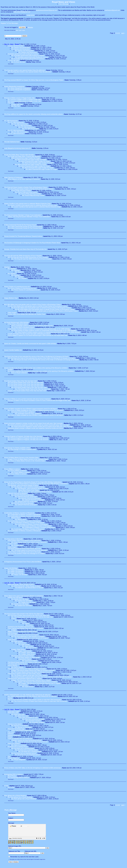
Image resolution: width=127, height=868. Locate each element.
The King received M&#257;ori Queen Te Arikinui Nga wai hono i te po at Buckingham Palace (34, 80)
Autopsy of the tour (14, 735)
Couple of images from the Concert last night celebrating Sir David (29, 334)
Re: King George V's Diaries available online (22, 449)
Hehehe (10, 734)
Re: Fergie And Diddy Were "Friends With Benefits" (24, 156)
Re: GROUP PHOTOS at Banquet (22, 495)
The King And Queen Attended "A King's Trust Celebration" (23, 215)
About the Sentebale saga (16, 729)
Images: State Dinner (18, 649)
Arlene (14, 619)
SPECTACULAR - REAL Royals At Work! (21, 584)
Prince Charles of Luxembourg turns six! (17, 287)
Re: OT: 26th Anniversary (16, 122)
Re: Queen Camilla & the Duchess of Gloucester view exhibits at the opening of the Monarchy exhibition (41, 371)
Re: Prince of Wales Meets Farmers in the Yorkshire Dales (26, 461)
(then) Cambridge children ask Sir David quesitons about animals (32, 326)
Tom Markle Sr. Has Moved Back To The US (29, 588)
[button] (41, 841)
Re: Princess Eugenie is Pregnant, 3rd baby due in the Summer (28, 438)
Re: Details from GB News (20, 599)
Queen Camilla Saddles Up (13, 350)
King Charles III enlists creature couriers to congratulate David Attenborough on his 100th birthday (39, 329)
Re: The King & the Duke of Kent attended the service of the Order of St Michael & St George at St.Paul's (41, 358)
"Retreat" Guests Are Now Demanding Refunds (26, 740)
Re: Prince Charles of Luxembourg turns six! (22, 288)
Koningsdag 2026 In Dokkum (13, 774)
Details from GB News (15, 597)
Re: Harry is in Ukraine (19, 745)
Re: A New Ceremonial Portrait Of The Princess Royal (25, 226)
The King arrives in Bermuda (13, 539)
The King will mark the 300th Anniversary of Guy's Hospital (23, 256)
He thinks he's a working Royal (18, 747)
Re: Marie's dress (21, 519)
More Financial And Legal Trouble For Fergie (26, 158)
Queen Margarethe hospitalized (14, 86)
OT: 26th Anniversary (11, 121)
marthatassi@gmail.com (112, 10)
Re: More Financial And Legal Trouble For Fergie (31, 160)
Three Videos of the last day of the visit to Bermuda (24, 552)
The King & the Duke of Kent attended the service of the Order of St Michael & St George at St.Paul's (36, 357)
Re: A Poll (11, 787)
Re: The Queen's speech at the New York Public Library (29, 675)
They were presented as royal (28, 718)
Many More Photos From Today (29, 490)
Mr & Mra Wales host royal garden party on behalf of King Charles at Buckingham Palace (33, 305)
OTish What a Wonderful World (18, 324)
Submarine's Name (25, 659)
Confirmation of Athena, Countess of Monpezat (19, 513)
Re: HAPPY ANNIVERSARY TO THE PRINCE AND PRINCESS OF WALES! (32, 696)
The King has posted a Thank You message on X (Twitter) (26, 553)
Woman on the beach (15, 724)
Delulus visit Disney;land (16, 46)
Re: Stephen (12, 269)
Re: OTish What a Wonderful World (23, 327)
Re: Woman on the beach (20, 726)
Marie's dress (16, 518)
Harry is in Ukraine (14, 743)
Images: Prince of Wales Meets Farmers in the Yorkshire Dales (28, 459)
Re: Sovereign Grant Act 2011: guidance (28, 414)
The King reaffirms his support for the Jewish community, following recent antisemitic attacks (34, 114)
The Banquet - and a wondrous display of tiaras (23, 485)
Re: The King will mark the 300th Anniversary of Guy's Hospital (28, 257)
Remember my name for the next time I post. (24, 859)
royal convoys (23, 685)
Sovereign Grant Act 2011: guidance (23, 412)
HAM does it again (14, 711)
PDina (10, 737)
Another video (12, 544)
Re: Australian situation (33, 721)
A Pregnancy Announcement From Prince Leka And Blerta (23, 562)
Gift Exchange (12, 633)
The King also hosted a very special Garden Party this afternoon (25, 70)
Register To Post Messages (9, 23)
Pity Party (11, 732)
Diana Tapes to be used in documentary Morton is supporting (24, 596)
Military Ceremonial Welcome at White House (22, 632)
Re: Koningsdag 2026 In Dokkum (18, 778)
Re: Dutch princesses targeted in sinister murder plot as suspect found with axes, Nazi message (39, 425)
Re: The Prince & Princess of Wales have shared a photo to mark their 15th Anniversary (39, 701)
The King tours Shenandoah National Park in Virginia (25, 679)
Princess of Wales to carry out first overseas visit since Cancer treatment (28, 399)
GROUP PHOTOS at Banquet (17, 493)
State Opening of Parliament (13, 178)
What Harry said (13, 713)
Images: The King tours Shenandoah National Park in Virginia (31, 680)
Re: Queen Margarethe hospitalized (19, 88)
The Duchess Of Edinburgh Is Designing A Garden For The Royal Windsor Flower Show (32, 243)
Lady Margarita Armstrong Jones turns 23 (17, 148)
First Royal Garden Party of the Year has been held (21, 381)
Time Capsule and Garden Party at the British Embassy (25, 628)
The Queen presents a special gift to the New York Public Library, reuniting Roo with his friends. (42, 677)
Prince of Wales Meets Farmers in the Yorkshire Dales (21, 458)
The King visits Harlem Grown (17, 664)
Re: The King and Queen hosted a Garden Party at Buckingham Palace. (31, 189)
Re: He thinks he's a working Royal (23, 748)
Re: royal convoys (28, 687)
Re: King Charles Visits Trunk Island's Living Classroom (29, 542)
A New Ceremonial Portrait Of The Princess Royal (20, 225)
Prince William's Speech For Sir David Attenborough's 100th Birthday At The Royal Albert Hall (37, 335)
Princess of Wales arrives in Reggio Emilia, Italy (19, 98)
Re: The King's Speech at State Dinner (27, 657)
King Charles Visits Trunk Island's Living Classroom (24, 541)
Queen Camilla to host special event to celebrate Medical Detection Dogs (28, 204)
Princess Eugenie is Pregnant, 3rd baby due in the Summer (23, 436)
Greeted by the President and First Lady (21, 627)
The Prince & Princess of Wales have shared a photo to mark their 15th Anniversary (34, 700)
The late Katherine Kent (12, 142)
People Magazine (13, 758)
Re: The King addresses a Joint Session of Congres (28, 636)
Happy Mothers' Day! (11, 298)
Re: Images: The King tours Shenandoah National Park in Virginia (36, 682)
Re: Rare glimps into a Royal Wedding (20, 797)
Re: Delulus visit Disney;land (21, 47)
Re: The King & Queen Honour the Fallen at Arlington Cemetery (32, 672)
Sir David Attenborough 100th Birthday (17, 322)
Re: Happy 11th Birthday (16, 570)
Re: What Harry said (18, 714)
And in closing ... (13, 666)
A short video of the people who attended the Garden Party (27, 314)
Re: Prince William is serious (17, 471)
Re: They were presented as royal (33, 719)
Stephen (7, 267)
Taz (9, 756)
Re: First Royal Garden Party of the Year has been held (25, 383)
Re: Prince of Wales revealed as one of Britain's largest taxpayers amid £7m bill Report (35, 410)
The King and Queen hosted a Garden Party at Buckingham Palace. (26, 187)
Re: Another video (17, 545)
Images (10, 370)
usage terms (31, 15)
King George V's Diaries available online (17, 448)
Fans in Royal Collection (19, 373)
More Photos (12, 776)
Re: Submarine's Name (30, 661)
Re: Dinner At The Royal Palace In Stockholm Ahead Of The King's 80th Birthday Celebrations (38, 484)
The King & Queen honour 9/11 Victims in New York (24, 662)
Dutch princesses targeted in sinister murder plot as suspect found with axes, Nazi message (34, 423)
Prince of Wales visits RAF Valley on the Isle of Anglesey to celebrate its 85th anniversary (33, 768)
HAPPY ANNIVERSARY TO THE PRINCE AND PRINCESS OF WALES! (27, 695)
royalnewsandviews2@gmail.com (47, 10)
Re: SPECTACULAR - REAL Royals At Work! (26, 586)
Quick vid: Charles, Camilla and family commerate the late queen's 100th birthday (30, 344)
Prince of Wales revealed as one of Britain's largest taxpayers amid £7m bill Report (31, 409)
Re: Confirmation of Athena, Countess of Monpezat (24, 515)
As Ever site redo (13, 60)
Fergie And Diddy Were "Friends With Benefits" (19, 155)
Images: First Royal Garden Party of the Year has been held (27, 391)
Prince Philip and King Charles (21, 191)
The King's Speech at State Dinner (22, 656)
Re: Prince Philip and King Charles (26, 192)
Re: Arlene (18, 620)
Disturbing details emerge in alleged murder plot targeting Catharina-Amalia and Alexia (35, 428)
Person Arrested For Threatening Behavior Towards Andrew (23, 236)
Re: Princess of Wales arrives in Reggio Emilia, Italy (24, 100)
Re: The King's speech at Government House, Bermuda (29, 550)
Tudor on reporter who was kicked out (20, 739)
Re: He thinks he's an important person (24, 753)
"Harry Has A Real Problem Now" (22, 731)
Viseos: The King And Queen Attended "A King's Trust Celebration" (29, 217)
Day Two (11, 103)
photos (10, 698)
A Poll (6, 786)
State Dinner (12, 640)
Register (25, 826)
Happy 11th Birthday (11, 568)
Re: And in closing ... (18, 667)
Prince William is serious (12, 469)
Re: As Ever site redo (18, 62)
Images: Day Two (17, 104)
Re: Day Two (16, 106)
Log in (22, 27)
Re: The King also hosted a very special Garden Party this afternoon (30, 72)
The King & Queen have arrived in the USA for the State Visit (24, 614)
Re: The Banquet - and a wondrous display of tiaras (28, 487)
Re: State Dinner (17, 641)
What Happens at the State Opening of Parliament (24, 179)
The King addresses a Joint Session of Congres (23, 635)
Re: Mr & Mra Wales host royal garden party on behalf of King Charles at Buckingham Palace (37, 306)
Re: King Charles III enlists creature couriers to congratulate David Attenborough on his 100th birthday (44, 331)
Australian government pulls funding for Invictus (23, 54)
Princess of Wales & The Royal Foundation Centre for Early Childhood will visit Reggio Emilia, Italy (39, 400)
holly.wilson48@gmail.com (22, 12)
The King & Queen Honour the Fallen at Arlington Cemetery (27, 669)
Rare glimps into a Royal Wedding (15, 796)
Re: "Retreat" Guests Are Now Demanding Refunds (31, 742)
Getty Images (12, 313)
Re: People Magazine (18, 760)
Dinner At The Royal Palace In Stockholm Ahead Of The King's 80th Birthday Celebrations (33, 482)
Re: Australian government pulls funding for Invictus (28, 56)
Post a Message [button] (64, 4)
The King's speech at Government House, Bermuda (24, 549)
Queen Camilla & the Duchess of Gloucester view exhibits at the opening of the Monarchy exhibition (36, 368)
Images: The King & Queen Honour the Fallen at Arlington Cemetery (33, 670)
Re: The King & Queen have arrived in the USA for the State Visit (28, 615)
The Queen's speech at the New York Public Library (24, 674)
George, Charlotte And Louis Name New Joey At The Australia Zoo (25, 249)
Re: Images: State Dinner (23, 651)
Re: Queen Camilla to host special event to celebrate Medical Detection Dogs (32, 205)
